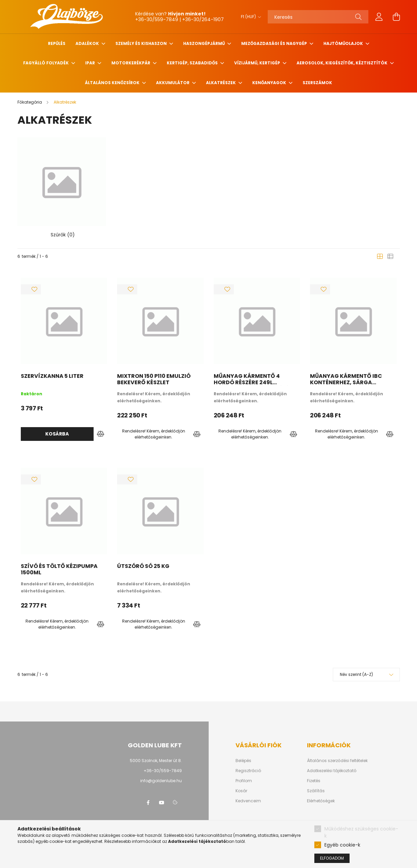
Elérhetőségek (321, 801)
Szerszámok (317, 83)
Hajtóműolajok (344, 43)
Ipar (91, 63)
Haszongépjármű (204, 43)
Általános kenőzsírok (113, 83)
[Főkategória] (30, 102)
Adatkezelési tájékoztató (332, 770)
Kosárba (57, 434)
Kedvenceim (248, 801)
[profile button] (379, 17)
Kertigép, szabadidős (193, 63)
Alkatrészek (221, 83)
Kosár (241, 791)
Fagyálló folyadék (46, 63)
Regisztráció (248, 770)
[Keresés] (318, 17)
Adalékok (88, 43)
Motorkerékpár (131, 63)
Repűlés (57, 43)
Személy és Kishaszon (142, 43)
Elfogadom (332, 858)
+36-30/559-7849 (163, 770)
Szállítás (316, 791)
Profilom (244, 780)
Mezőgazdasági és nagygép (275, 43)
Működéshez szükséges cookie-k (361, 832)
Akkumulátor (173, 83)
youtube (162, 802)
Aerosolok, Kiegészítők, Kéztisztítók (343, 63)
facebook (148, 802)
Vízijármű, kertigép (258, 63)
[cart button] (397, 17)
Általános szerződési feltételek (337, 760)
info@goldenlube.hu (161, 780)
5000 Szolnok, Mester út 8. (156, 760)
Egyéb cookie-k (342, 845)
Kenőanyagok (270, 83)
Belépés (243, 760)
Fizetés (314, 780)
